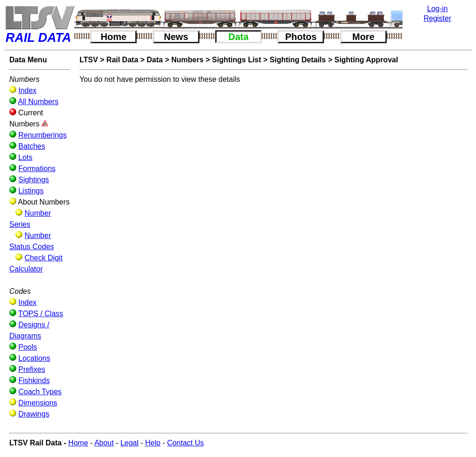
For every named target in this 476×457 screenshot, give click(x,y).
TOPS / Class (41, 314)
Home (114, 37)
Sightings (33, 180)
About (104, 443)
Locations (34, 358)
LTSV (89, 60)
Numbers (187, 60)
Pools (27, 347)
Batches (32, 146)
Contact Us (185, 443)
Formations (37, 169)
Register (437, 18)
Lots (25, 157)
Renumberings (42, 135)
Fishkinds (34, 381)
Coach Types (40, 392)
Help (153, 443)
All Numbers (38, 102)
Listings (31, 191)
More (364, 37)
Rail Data (122, 60)
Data (238, 37)
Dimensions (38, 403)
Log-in (437, 9)
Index (27, 90)
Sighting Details (298, 60)
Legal (129, 443)
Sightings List (237, 60)
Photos (301, 37)
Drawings (34, 414)
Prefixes (32, 369)
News (176, 37)
